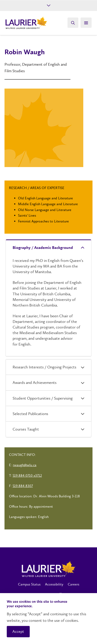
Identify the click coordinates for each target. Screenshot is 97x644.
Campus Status (29, 584)
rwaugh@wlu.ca (25, 465)
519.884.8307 (23, 486)
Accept (18, 631)
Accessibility (54, 584)
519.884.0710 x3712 (27, 475)
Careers (73, 584)
